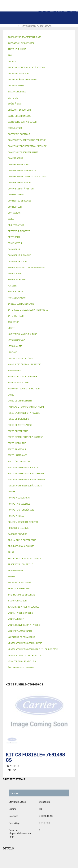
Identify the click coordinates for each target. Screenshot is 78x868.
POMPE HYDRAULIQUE (19, 504)
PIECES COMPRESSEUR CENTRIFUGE (26, 479)
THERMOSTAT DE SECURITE (22, 595)
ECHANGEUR (14, 249)
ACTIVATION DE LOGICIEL (21, 43)
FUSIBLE (12, 286)
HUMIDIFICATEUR (17, 298)
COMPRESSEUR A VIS (19, 164)
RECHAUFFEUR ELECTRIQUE (22, 540)
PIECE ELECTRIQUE (18, 431)
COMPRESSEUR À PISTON (21, 189)
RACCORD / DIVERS (17, 534)
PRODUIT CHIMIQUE (18, 528)
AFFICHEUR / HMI (17, 49)
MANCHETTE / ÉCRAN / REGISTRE (25, 364)
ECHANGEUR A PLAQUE (19, 255)
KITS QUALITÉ (15, 346)
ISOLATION (14, 322)
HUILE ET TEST (15, 292)
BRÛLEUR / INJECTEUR (19, 110)
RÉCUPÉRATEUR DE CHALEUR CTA (24, 558)
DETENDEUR (14, 237)
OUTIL (11, 395)
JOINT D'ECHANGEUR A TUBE (22, 334)
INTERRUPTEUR (16, 316)
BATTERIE (13, 98)
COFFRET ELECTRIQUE (19, 134)
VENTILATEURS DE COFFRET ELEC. (25, 655)
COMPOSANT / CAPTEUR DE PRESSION (27, 140)
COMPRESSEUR (15, 158)
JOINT (11, 328)
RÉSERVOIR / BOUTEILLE (21, 564)
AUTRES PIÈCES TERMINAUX (22, 80)
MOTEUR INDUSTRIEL (19, 382)
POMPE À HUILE (16, 516)
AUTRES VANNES (16, 85)
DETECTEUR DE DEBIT (19, 231)
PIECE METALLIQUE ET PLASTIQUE (26, 437)
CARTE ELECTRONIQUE (19, 116)
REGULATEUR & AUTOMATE (21, 546)
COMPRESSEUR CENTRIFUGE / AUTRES (27, 176)
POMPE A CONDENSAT (19, 498)
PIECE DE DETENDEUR (19, 419)
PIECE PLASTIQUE (17, 449)
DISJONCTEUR (15, 243)
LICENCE (12, 352)
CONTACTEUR (14, 213)
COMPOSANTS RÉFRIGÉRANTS (23, 152)
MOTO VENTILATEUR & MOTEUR (24, 389)
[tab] (39, 37)
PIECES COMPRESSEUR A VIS (23, 467)
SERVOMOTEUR (15, 570)
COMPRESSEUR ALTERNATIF (22, 170)
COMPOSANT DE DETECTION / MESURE (27, 146)
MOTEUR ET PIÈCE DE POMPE (23, 376)
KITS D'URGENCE (16, 340)
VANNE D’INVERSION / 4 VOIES (24, 625)
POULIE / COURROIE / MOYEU (23, 522)
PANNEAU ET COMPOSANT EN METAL (26, 407)
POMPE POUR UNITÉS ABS (21, 510)
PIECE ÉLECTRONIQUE (19, 461)
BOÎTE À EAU (14, 104)
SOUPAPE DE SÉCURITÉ (20, 582)
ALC (10, 55)
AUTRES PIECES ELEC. (19, 73)
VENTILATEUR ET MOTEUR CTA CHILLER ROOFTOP (33, 649)
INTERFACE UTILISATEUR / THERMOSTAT (28, 310)
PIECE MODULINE (17, 443)
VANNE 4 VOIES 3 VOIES (20, 613)
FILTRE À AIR (15, 273)
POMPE (11, 492)
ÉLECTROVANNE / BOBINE (21, 667)
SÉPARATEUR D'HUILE (19, 589)
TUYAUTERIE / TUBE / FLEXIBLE (24, 607)
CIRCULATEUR (15, 128)
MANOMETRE (14, 370)
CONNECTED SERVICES (20, 201)
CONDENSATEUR (16, 195)
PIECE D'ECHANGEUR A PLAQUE (24, 413)
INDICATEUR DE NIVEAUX (21, 304)
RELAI (11, 552)
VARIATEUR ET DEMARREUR (22, 637)
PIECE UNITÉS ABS (18, 455)
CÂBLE (11, 219)
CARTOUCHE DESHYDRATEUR (22, 122)
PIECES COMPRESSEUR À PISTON (25, 486)
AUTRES (12, 61)
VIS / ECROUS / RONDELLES (22, 661)
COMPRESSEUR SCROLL (20, 182)
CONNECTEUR (15, 207)
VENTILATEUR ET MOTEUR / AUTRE (25, 643)
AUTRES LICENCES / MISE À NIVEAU (26, 67)
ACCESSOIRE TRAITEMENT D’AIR (25, 37)
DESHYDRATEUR (16, 225)
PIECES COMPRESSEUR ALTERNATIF (26, 473)
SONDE (11, 576)
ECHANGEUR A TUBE (18, 261)
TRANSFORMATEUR (17, 601)
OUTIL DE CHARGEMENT (20, 401)
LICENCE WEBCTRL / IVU (20, 358)
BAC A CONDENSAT (17, 92)
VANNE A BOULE (16, 619)
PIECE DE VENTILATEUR (20, 425)
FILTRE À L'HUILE (17, 279)
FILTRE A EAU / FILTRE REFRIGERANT (27, 267)
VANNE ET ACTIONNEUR (20, 631)
